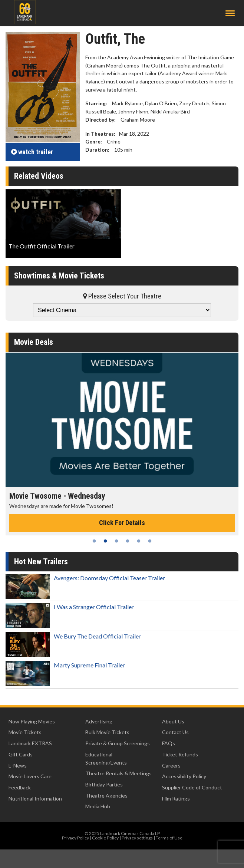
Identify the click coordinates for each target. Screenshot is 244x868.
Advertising (99, 721)
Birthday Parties (104, 784)
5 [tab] (139, 541)
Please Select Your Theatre (122, 296)
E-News (18, 765)
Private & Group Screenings (118, 743)
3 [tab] (116, 541)
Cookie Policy (105, 838)
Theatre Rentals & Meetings (118, 773)
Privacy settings (137, 838)
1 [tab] (94, 541)
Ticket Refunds (180, 754)
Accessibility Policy (184, 776)
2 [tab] (105, 541)
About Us (173, 721)
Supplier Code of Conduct (192, 787)
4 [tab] (128, 541)
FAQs (169, 743)
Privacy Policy (75, 838)
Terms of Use (169, 838)
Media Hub (98, 806)
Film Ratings (176, 798)
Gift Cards (21, 754)
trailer (32, 152)
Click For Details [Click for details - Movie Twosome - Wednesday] (122, 523)
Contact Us (175, 732)
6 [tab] (150, 541)
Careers (171, 765)
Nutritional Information (35, 798)
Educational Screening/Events (106, 758)
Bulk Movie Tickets (107, 732)
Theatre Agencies (106, 796)
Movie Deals (34, 342)
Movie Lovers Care (30, 776)
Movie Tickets (25, 732)
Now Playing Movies (32, 721)
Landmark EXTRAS (30, 743)
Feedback (20, 787)
